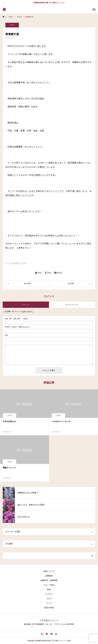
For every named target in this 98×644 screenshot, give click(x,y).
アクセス (49, 594)
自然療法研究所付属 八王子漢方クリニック (49, 3)
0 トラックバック (72, 305)
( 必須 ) (16, 319)
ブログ (12, 25)
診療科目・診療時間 (49, 580)
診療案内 (49, 576)
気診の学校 (49, 608)
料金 (49, 589)
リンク (49, 603)
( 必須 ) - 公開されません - (18, 327)
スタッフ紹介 (49, 585)
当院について (49, 571)
